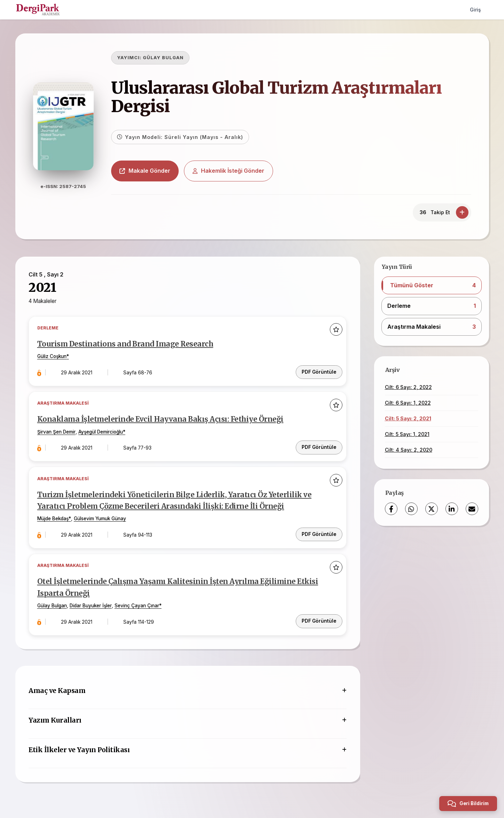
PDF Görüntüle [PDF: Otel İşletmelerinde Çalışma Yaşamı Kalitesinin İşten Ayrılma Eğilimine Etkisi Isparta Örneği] (319, 619)
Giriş (475, 10)
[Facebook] (391, 509)
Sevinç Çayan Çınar (138, 605)
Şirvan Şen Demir (57, 432)
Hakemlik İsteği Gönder (231, 171)
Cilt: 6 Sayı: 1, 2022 (408, 403)
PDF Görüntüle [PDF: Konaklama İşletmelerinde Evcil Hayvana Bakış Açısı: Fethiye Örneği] (319, 446)
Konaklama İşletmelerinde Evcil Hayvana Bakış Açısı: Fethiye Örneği (161, 420)
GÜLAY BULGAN (165, 58)
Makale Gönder (147, 171)
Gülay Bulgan (53, 605)
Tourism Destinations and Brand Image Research (126, 345)
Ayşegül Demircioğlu (102, 432)
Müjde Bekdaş (54, 518)
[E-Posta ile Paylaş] (472, 509)
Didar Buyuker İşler (92, 605)
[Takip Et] (462, 212)
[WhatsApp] (411, 509)
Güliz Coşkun (53, 357)
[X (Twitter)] (432, 509)
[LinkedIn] (452, 509)
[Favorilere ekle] (336, 330)
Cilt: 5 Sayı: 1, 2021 (407, 434)
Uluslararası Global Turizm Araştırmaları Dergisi (278, 97)
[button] (432, 286)
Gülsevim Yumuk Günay (101, 518)
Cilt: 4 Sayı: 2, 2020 (409, 450)
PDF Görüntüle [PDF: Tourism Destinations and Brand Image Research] (319, 372)
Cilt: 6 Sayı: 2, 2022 (408, 387)
